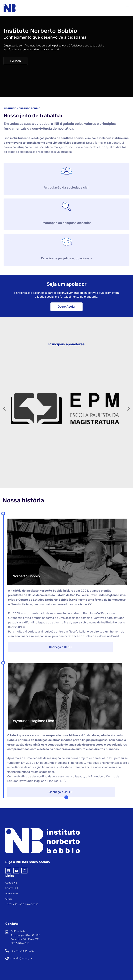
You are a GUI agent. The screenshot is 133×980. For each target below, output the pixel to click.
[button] (4, 409)
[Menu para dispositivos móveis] (128, 8)
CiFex (8, 899)
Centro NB (11, 883)
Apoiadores (12, 893)
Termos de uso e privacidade (22, 904)
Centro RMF (12, 888)
